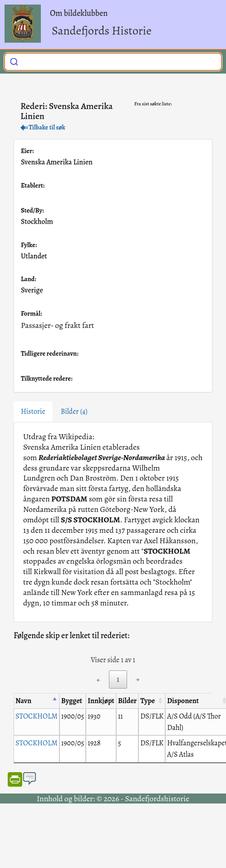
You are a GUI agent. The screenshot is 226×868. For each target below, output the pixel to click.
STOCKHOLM (37, 716)
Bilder (74, 412)
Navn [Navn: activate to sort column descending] (23, 701)
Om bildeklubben (79, 13)
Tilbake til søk (43, 127)
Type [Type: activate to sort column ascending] (147, 701)
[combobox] (113, 62)
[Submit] (14, 61)
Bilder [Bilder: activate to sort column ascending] (127, 701)
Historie (33, 412)
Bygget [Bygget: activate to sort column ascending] (72, 701)
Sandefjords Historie (102, 31)
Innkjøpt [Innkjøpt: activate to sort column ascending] (101, 701)
